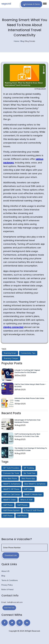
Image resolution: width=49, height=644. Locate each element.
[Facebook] (5, 623)
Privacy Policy (7, 585)
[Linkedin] (27, 623)
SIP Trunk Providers (11, 468)
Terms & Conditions (10, 580)
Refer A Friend (7, 590)
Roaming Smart (10, 353)
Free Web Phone (10, 479)
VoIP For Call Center (12, 494)
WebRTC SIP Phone (11, 489)
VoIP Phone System (11, 510)
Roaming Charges (11, 358)
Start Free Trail (9, 608)
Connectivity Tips (28, 353)
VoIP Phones (22, 505)
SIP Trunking (29, 468)
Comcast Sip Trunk (11, 473)
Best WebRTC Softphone (35, 484)
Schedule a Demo (31, 4)
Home (16, 41)
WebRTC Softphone (12, 484)
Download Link (11, 555)
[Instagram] (20, 623)
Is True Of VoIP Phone (33, 510)
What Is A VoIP (26, 500)
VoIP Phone (8, 505)
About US (5, 571)
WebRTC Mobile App (33, 494)
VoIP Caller (28, 489)
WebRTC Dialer (10, 500)
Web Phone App (28, 479)
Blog (22, 41)
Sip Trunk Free (29, 473)
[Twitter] (12, 623)
